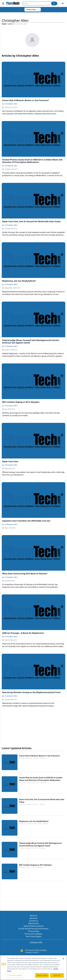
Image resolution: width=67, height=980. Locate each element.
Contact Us (33, 921)
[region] (33, 968)
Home (4, 24)
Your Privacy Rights (33, 936)
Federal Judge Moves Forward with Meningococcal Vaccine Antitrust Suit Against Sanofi (40, 844)
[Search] (37, 3)
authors (11, 24)
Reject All (57, 975)
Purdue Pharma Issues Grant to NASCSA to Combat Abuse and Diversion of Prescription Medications (41, 779)
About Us (33, 916)
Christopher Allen (11, 104)
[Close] (64, 959)
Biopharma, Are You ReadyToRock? (34, 821)
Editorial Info (33, 923)
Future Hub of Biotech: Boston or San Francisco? (39, 756)
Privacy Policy (33, 931)
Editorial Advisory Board (33, 926)
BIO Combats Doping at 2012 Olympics (36, 865)
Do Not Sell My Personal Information (33, 929)
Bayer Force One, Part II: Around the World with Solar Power (42, 801)
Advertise (33, 918)
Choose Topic (33, 10)
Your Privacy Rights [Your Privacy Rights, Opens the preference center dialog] (15, 975)
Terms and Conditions (34, 934)
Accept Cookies (42, 975)
